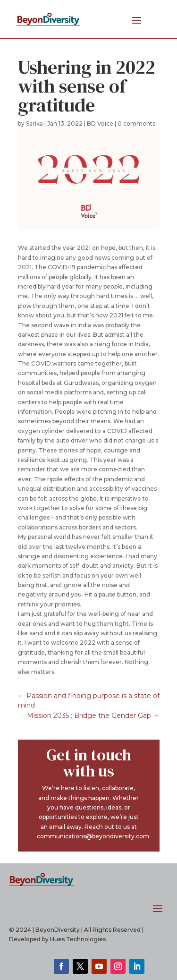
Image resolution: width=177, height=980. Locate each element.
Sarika (34, 124)
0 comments (136, 124)
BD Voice (100, 124)
